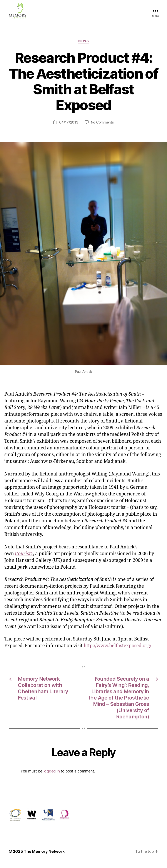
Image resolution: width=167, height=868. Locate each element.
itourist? (24, 558)
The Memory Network (44, 856)
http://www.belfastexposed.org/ (118, 650)
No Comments (102, 127)
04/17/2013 (69, 127)
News (83, 45)
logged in (52, 775)
